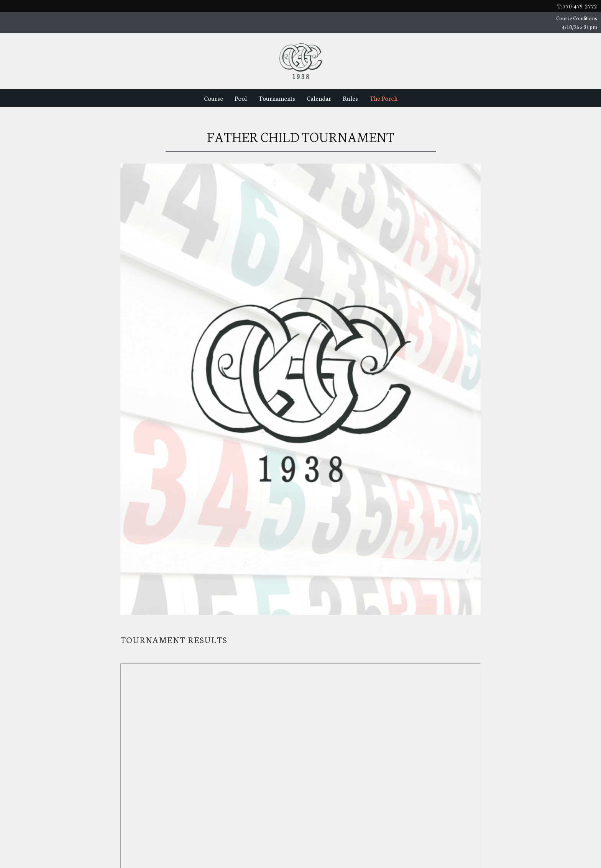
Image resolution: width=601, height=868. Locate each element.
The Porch (383, 98)
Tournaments (277, 98)
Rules (350, 98)
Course (213, 98)
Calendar (319, 98)
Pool (241, 98)
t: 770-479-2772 (577, 6)
